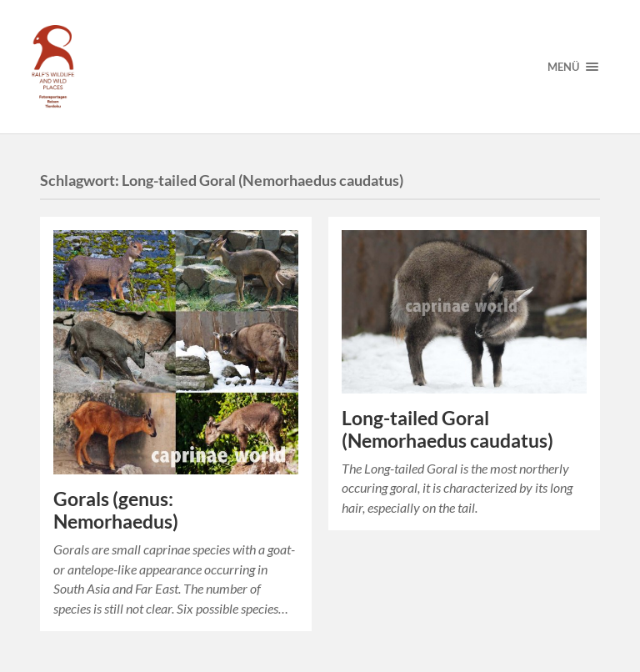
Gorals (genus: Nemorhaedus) (116, 510)
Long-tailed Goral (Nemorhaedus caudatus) (447, 429)
